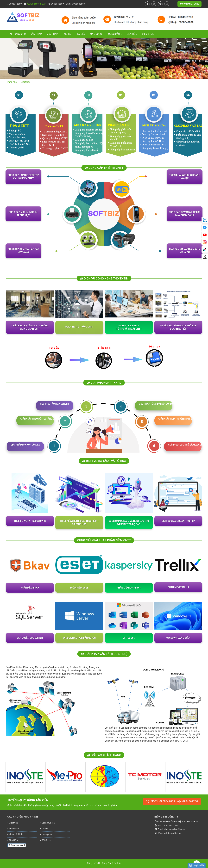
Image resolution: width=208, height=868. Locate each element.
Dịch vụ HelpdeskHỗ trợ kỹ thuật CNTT (129, 327)
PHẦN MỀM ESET (79, 588)
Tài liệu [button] (81, 34)
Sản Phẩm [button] (36, 34)
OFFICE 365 (129, 638)
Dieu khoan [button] (149, 34)
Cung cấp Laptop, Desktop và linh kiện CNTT (23, 177)
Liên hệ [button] (132, 35)
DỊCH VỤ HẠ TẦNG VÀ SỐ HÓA (104, 461)
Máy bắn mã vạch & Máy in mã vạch (185, 251)
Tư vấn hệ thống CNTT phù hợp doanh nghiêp (178, 327)
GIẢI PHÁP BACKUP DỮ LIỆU (25, 445)
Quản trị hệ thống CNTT (79, 327)
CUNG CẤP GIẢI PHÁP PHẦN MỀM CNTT (104, 540)
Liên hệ (45, 829)
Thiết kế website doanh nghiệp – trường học (79, 523)
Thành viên (14, 829)
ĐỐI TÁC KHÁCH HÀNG (104, 755)
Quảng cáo (47, 834)
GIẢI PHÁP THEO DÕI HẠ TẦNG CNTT (37, 419)
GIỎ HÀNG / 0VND (189, 4)
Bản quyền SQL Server (30, 638)
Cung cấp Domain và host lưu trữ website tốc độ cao (129, 523)
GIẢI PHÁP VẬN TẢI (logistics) (104, 654)
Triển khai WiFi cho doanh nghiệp (185, 177)
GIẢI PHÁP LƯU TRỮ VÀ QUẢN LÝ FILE (185, 445)
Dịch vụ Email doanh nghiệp (178, 521)
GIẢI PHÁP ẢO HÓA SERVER (55, 404)
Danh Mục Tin (48, 823)
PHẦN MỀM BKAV (30, 588)
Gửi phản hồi (197, 865)
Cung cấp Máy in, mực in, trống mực (23, 214)
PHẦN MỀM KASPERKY (129, 588)
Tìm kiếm (13, 840)
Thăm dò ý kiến (16, 834)
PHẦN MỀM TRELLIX (178, 587)
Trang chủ (17, 34)
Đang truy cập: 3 (17, 845)
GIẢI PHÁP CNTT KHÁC (104, 383)
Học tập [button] (67, 34)
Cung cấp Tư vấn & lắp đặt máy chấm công (185, 214)
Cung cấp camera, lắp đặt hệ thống (23, 251)
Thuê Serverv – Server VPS (30, 521)
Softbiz (117, 863)
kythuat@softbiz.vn (37, 4)
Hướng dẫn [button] (114, 35)
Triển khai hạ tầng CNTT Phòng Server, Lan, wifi (30, 327)
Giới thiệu (13, 823)
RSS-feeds (47, 840)
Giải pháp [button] (52, 34)
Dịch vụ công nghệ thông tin (104, 278)
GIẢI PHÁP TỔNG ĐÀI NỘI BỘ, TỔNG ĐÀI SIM (156, 404)
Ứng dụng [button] (96, 34)
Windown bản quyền (178, 638)
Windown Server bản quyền (79, 638)
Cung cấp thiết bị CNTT (104, 168)
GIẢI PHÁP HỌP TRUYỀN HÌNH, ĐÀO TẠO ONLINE (175, 419)
